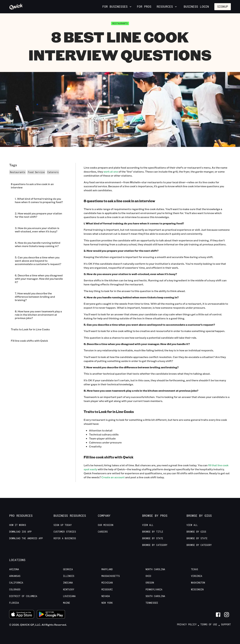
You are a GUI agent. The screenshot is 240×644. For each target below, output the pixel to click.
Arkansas (15, 576)
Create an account (113, 477)
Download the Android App (26, 538)
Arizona (14, 569)
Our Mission (105, 525)
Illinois (69, 576)
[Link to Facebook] (218, 615)
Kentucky (69, 590)
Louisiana (69, 596)
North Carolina (155, 569)
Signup (223, 6)
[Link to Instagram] (227, 615)
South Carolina (155, 596)
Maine (66, 603)
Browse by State (153, 538)
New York (107, 603)
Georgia (68, 569)
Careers (103, 532)
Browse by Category (155, 545)
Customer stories (65, 532)
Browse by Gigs (196, 532)
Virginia (197, 576)
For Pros (144, 6)
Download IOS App (20, 532)
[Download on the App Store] (22, 615)
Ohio (148, 576)
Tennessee (152, 603)
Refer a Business (65, 538)
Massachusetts (111, 576)
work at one (111, 171)
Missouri (107, 590)
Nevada (106, 596)
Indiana (68, 583)
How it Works (18, 525)
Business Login (196, 6)
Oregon (150, 583)
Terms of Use (209, 625)
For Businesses (117, 6)
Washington (198, 583)
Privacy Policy (187, 625)
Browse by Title (153, 532)
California (16, 583)
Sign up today (63, 525)
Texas (194, 569)
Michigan (107, 583)
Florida (14, 603)
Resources (167, 6)
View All (148, 525)
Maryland (107, 569)
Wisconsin (197, 590)
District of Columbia (23, 596)
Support (226, 625)
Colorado (15, 590)
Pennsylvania (154, 590)
